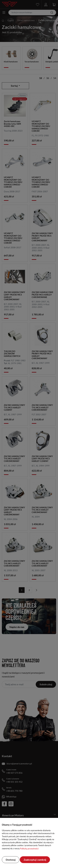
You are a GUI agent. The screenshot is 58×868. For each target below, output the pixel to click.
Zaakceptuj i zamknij (35, 860)
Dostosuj (11, 860)
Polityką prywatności (29, 849)
